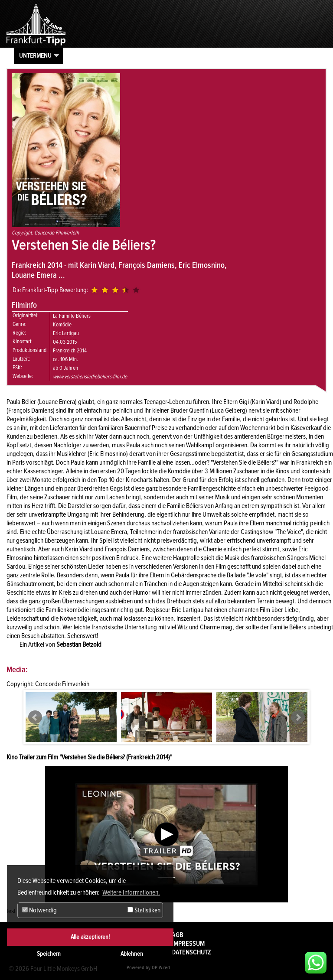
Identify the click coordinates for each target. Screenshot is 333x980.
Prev (35, 717)
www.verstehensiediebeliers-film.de (90, 377)
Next (298, 717)
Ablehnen (132, 954)
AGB (178, 935)
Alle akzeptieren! (90, 937)
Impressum (188, 944)
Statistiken (144, 910)
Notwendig (39, 910)
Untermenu (35, 55)
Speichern (49, 954)
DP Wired (161, 968)
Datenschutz (191, 952)
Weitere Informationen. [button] (131, 892)
